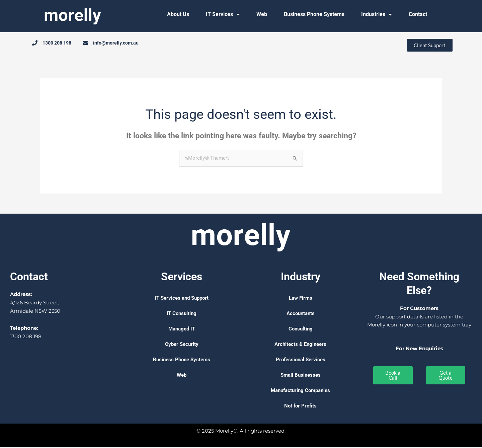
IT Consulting (182, 314)
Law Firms (301, 299)
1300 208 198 (26, 337)
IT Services (223, 14)
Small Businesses (301, 376)
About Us (178, 14)
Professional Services (301, 360)
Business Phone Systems (314, 14)
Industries (377, 14)
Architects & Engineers (300, 345)
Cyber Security (182, 345)
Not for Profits (300, 406)
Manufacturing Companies (300, 391)
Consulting (301, 329)
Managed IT (182, 329)
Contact (418, 14)
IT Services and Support (182, 299)
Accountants (301, 314)
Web (262, 14)
